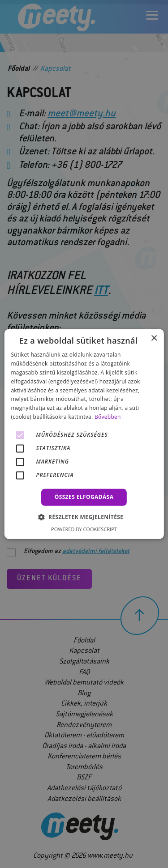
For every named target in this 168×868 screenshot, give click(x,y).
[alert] (84, 434)
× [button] (154, 338)
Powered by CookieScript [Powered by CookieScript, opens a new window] (84, 530)
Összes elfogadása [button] (84, 497)
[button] (84, 517)
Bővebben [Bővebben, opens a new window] (108, 417)
